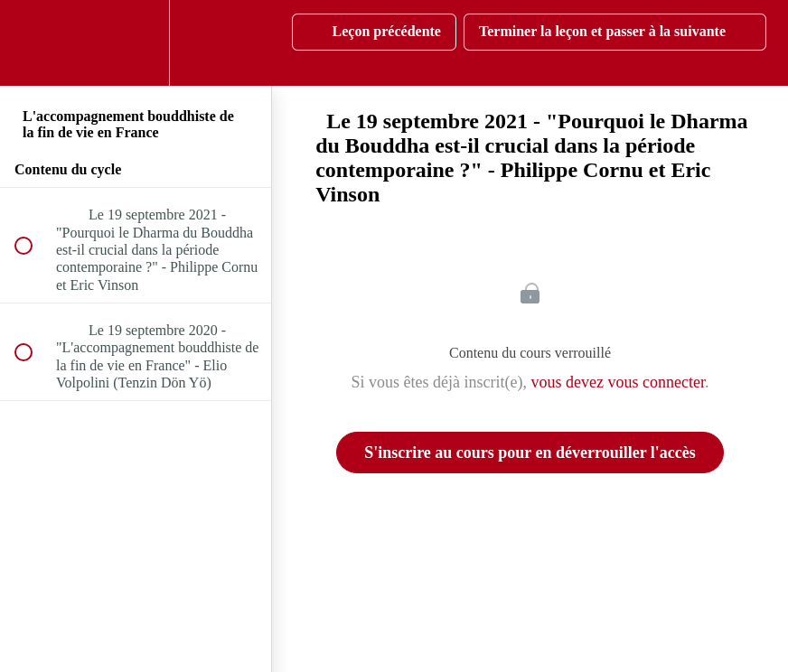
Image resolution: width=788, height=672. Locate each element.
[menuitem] (136, 43)
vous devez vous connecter (618, 382)
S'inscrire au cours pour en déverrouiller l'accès (530, 453)
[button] (33, 43)
